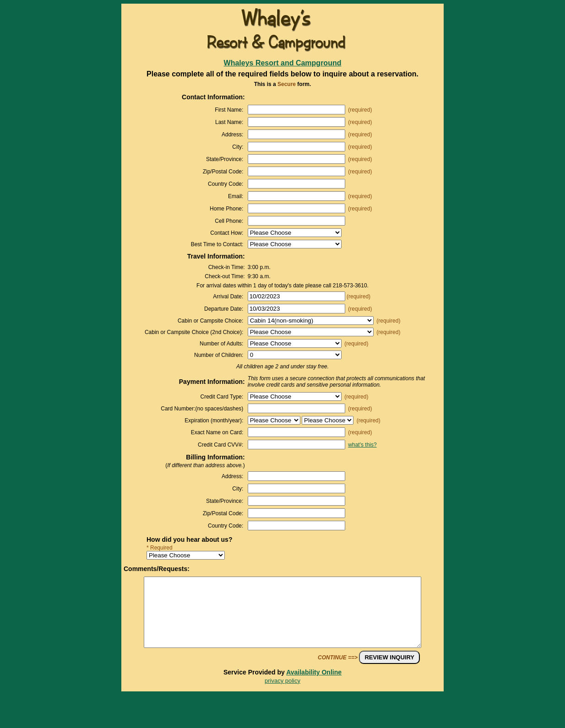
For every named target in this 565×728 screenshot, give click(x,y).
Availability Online (314, 686)
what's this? (362, 445)
